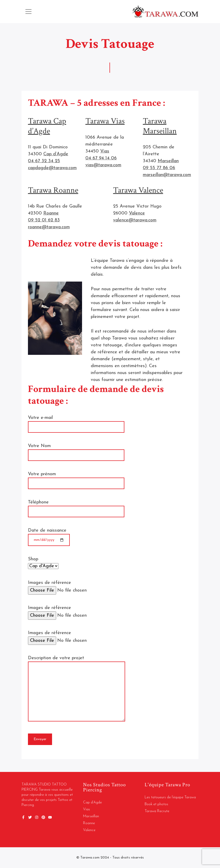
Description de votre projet (77, 689)
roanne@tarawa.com (49, 227)
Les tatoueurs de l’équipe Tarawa (170, 797)
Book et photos (156, 804)
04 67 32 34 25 (44, 161)
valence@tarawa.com (135, 220)
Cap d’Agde (56, 154)
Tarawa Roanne (53, 190)
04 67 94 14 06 (101, 158)
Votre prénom (76, 479)
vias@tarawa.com (103, 165)
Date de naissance (49, 535)
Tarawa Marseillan (160, 126)
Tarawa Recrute (157, 811)
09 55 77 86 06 (159, 168)
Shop (43, 563)
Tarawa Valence (138, 190)
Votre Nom (76, 450)
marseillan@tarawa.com (167, 175)
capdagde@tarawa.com (52, 168)
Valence (137, 213)
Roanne (51, 213)
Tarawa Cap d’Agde (47, 126)
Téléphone (76, 507)
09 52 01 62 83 (44, 220)
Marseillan (168, 161)
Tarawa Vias (105, 121)
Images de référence (80, 587)
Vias (105, 151)
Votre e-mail (76, 422)
